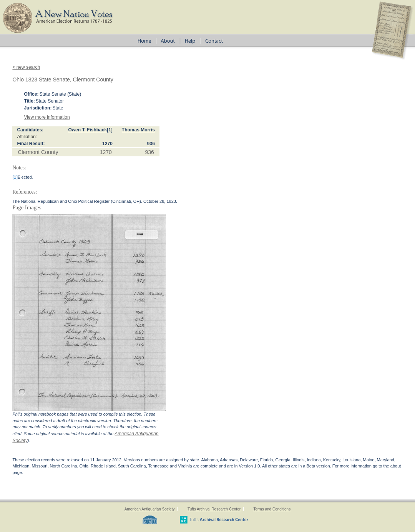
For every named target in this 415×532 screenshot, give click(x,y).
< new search (26, 67)
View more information (47, 117)
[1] (110, 130)
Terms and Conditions (272, 509)
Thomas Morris (138, 130)
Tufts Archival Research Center (214, 509)
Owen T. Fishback (87, 130)
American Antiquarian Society (150, 509)
